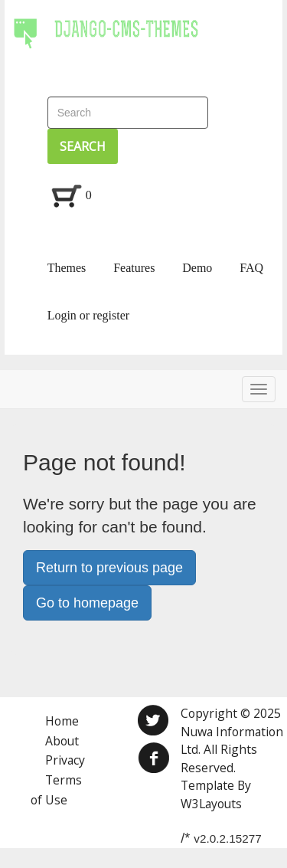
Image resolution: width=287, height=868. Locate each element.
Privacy (65, 760)
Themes (67, 268)
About (62, 741)
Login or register (89, 315)
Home (62, 721)
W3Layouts (211, 804)
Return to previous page (109, 568)
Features (134, 268)
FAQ (251, 268)
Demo (197, 268)
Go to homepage (87, 603)
